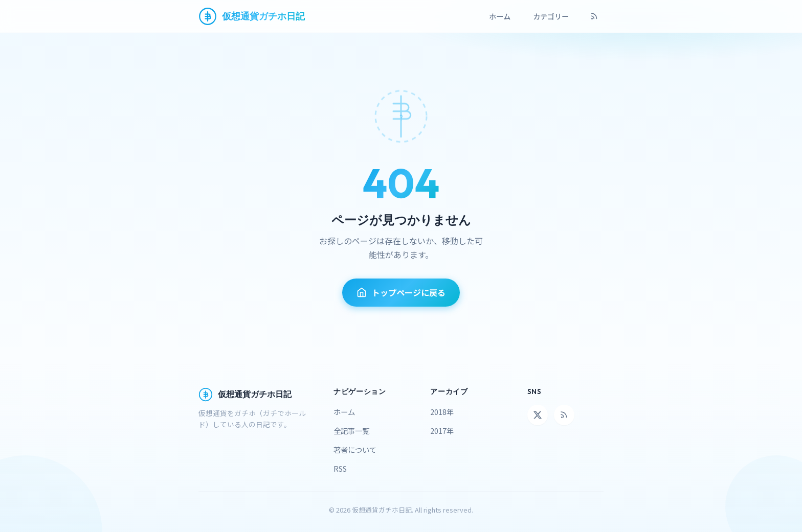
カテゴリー (551, 16)
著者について (355, 449)
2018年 (442, 412)
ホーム (500, 16)
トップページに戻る (401, 292)
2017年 (442, 431)
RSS (340, 468)
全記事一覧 (351, 431)
